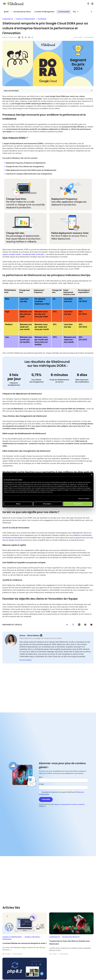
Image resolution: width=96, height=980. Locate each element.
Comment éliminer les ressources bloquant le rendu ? (25, 943)
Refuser (18, 504)
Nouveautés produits (22, 12)
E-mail (41, 784)
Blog (6, 12)
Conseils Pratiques (32, 937)
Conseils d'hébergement (44, 12)
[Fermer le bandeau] (92, 475)
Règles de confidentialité (62, 804)
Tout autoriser (78, 504)
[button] (92, 12)
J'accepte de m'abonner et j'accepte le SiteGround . (61, 793)
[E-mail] (63, 787)
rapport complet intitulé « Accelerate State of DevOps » (24, 254)
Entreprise (42, 19)
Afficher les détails (84, 499)
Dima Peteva (33, 635)
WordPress (7, 939)
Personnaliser (48, 504)
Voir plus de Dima (25, 660)
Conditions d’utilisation (78, 804)
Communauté (64, 12)
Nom (41, 777)
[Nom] (63, 780)
